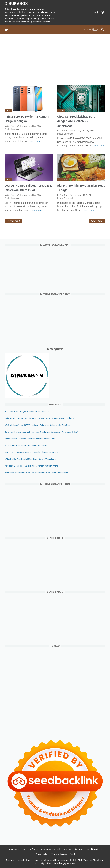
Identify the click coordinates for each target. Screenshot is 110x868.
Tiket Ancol (79, 849)
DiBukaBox (16, 4)
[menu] (8, 29)
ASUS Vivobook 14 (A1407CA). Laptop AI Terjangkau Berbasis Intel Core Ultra (37, 425)
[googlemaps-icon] (102, 12)
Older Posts (96, 221)
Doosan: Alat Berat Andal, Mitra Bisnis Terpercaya (26, 445)
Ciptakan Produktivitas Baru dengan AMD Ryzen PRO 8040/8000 (76, 121)
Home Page (13, 849)
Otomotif (67, 849)
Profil (72, 854)
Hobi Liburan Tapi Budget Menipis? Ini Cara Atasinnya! (27, 412)
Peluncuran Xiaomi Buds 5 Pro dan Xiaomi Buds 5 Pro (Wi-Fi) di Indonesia (36, 473)
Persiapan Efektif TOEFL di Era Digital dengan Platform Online (31, 466)
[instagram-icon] (96, 12)
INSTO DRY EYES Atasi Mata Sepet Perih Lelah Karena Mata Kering (33, 452)
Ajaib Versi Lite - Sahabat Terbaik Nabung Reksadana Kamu (30, 439)
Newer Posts (14, 221)
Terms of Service (59, 854)
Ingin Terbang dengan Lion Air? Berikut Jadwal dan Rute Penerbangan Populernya (39, 418)
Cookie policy (94, 849)
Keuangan (46, 849)
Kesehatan (63, 180)
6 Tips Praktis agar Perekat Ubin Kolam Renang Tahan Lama (30, 459)
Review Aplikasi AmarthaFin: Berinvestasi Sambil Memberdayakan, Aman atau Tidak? (41, 432)
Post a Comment (12, 129)
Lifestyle (34, 849)
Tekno (8, 111)
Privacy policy (42, 854)
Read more (35, 141)
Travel (57, 849)
